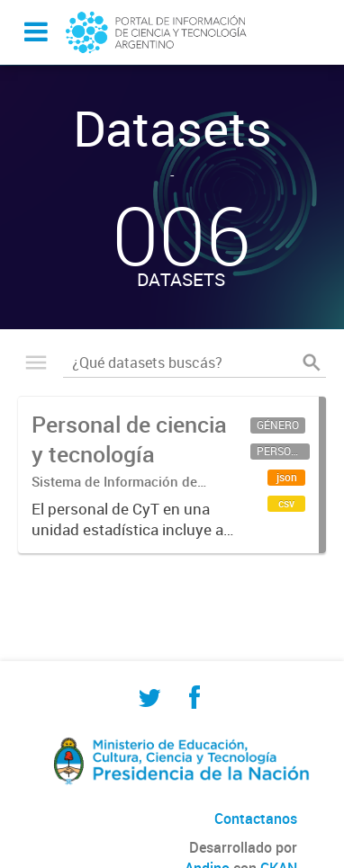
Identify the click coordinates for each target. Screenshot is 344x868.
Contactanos (256, 819)
